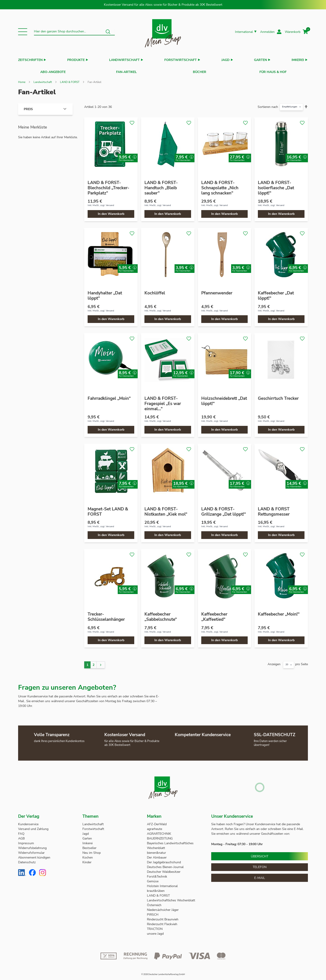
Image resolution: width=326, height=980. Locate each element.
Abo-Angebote (53, 71)
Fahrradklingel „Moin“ (109, 396)
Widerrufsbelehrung (32, 846)
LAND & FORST (70, 80)
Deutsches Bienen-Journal (165, 865)
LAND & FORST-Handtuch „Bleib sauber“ (161, 186)
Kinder (87, 860)
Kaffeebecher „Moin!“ (279, 612)
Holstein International (163, 884)
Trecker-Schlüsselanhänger (106, 615)
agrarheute (155, 827)
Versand (110, 203)
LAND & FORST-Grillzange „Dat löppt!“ (224, 509)
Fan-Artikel (126, 71)
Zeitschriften (30, 60)
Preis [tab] (28, 107)
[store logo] (163, 32)
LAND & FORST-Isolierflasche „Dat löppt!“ (276, 186)
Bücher (200, 71)
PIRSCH (153, 912)
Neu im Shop (92, 850)
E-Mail (260, 876)
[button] (23, 32)
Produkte (76, 60)
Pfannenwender (217, 291)
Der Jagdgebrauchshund (164, 860)
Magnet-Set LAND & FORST (108, 509)
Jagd (225, 60)
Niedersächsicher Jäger (163, 908)
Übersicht (260, 854)
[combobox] (74, 32)
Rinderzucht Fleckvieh (162, 922)
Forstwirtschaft (181, 60)
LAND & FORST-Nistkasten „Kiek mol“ (166, 509)
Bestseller (89, 846)
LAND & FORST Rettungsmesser (274, 509)
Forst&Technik (157, 874)
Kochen (88, 855)
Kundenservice (28, 822)
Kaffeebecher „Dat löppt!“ (276, 293)
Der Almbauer (157, 855)
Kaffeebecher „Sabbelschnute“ (161, 615)
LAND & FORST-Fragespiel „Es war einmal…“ (163, 401)
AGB (21, 836)
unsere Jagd (155, 931)
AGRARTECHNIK (159, 831)
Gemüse (153, 879)
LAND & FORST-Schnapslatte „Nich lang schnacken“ (220, 186)
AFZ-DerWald (157, 822)
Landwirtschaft (124, 60)
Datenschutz (27, 860)
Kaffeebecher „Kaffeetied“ (214, 615)
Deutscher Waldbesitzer (164, 870)
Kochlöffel (155, 291)
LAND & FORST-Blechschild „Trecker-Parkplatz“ (108, 186)
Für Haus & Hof (273, 71)
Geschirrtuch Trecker (278, 396)
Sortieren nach (268, 105)
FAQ (21, 831)
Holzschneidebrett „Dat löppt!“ (224, 399)
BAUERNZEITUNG (160, 836)
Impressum (26, 841)
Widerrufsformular (31, 850)
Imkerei (298, 60)
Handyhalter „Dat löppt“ (105, 293)
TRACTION (155, 927)
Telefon (260, 865)
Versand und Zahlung (33, 827)
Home (22, 80)
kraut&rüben (156, 889)
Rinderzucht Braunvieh (163, 917)
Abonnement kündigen (34, 855)
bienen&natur (156, 850)
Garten (260, 60)
